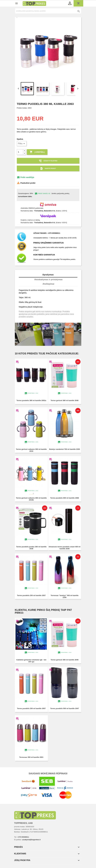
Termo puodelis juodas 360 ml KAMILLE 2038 (31, 548)
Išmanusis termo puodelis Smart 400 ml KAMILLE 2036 (65, 548)
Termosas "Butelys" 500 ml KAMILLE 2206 (65, 596)
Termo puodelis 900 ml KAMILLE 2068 (64, 498)
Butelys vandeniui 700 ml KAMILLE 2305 (65, 449)
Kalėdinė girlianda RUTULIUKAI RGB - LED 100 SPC (31, 661)
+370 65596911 (23, 837)
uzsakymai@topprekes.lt (31, 840)
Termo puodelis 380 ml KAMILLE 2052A (31, 401)
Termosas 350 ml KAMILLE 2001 (31, 757)
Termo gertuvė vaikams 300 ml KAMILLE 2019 (31, 450)
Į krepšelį (37, 152)
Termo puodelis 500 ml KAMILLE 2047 (64, 709)
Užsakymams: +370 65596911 (47, 233)
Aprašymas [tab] (48, 275)
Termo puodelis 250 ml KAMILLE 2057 (31, 595)
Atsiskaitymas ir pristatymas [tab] (48, 279)
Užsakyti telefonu (48, 161)
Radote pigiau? (48, 169)
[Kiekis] (20, 152)
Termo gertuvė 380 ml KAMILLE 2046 (65, 401)
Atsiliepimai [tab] (48, 284)
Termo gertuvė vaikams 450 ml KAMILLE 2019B (31, 499)
